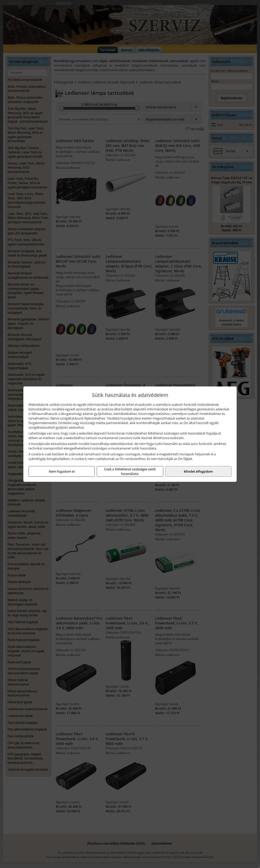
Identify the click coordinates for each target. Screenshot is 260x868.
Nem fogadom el (62, 471)
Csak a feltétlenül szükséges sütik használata (130, 471)
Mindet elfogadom (198, 471)
